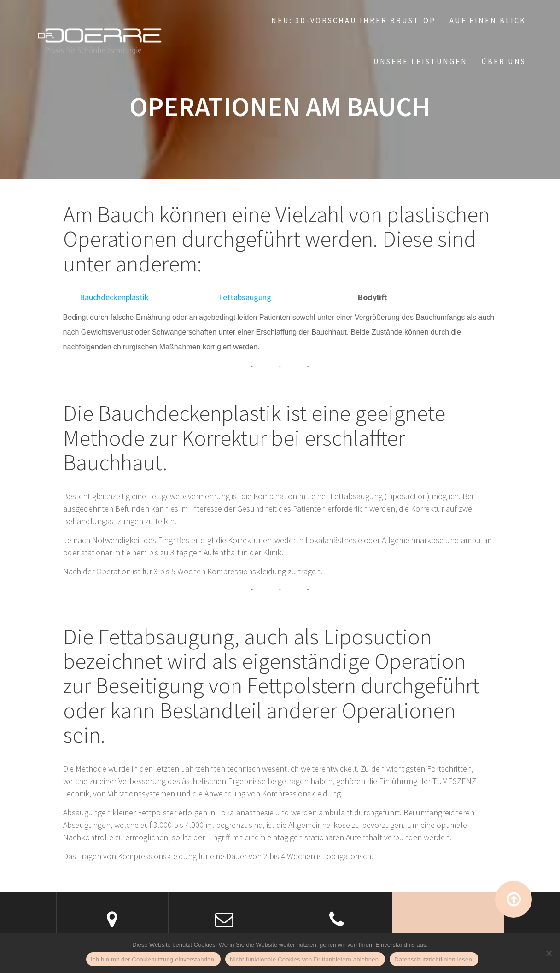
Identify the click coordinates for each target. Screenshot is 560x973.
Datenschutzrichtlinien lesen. (434, 959)
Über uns (504, 61)
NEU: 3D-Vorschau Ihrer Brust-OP (353, 20)
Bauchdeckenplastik (114, 297)
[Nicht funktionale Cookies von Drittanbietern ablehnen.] (548, 953)
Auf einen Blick (488, 20)
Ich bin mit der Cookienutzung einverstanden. (153, 959)
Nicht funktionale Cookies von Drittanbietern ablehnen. (305, 959)
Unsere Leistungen (420, 61)
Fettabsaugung (245, 297)
